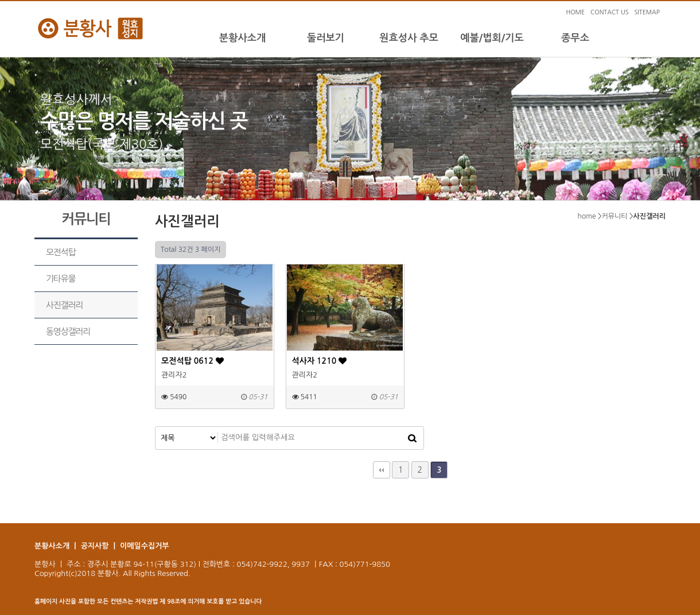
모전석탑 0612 (192, 361)
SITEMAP (647, 12)
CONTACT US (609, 12)
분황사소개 (242, 38)
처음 (382, 470)
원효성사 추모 (409, 38)
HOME (575, 12)
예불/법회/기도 (492, 38)
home (587, 216)
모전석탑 (61, 252)
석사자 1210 (320, 361)
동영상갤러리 (68, 331)
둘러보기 (326, 38)
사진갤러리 (64, 305)
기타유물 (61, 279)
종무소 (575, 38)
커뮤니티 (615, 216)
